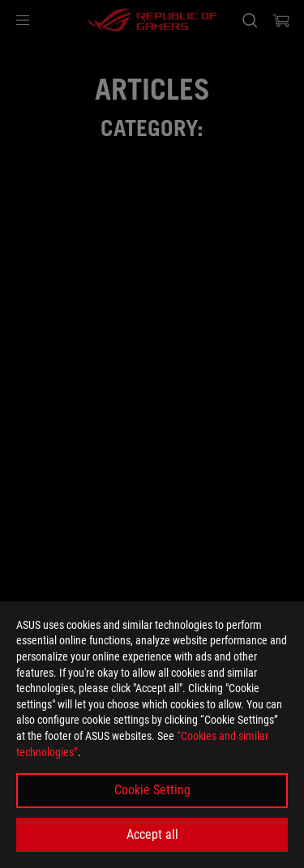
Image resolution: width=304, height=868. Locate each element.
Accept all (152, 834)
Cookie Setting (152, 790)
